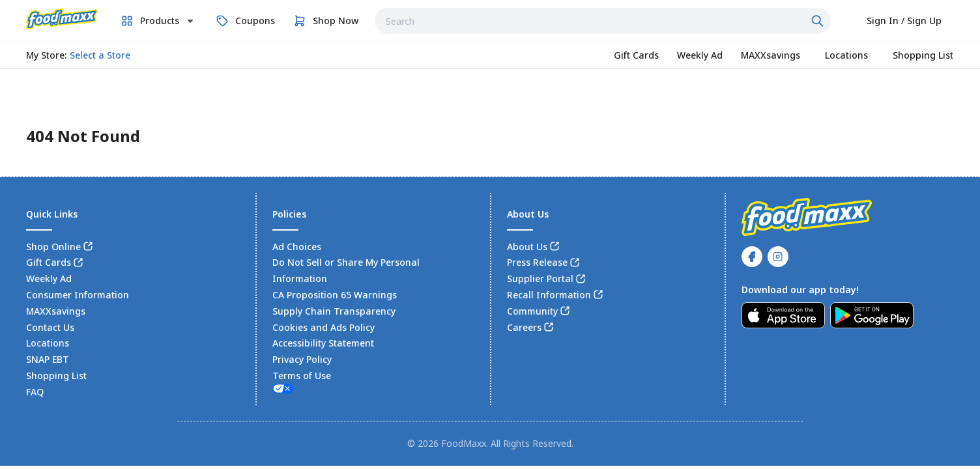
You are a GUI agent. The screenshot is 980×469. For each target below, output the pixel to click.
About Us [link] (527, 247)
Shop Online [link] (53, 247)
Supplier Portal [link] (540, 278)
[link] (62, 19)
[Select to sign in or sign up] (904, 21)
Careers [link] (524, 327)
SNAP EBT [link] (48, 359)
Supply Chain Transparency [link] (334, 311)
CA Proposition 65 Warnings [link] (335, 295)
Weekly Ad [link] (49, 278)
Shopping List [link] (56, 376)
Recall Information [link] (549, 295)
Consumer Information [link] (78, 295)
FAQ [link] (35, 392)
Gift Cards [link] (49, 262)
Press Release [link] (537, 262)
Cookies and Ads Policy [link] (324, 327)
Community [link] (532, 311)
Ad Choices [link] (297, 247)
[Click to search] (819, 21)
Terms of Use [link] (302, 376)
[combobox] (603, 21)
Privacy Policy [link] (302, 359)
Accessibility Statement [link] (323, 343)
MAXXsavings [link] (56, 311)
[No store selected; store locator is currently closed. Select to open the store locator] (100, 55)
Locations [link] (48, 343)
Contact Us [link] (50, 327)
